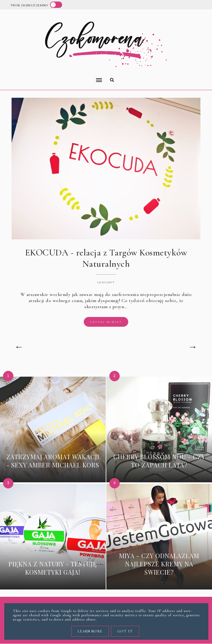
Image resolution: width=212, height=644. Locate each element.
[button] (54, 76)
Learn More (90, 631)
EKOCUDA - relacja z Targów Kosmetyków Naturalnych (106, 258)
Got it (125, 631)
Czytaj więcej (106, 322)
